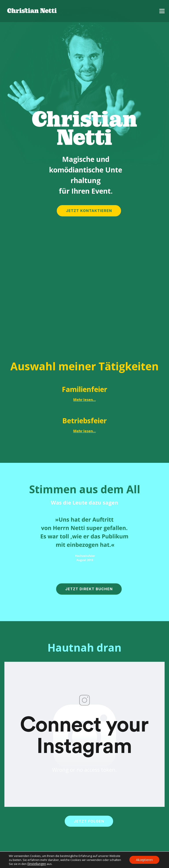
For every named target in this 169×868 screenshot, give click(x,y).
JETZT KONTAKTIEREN (89, 211)
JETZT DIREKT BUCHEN (89, 589)
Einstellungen (37, 864)
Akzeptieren (144, 860)
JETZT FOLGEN (89, 821)
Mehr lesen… (84, 400)
